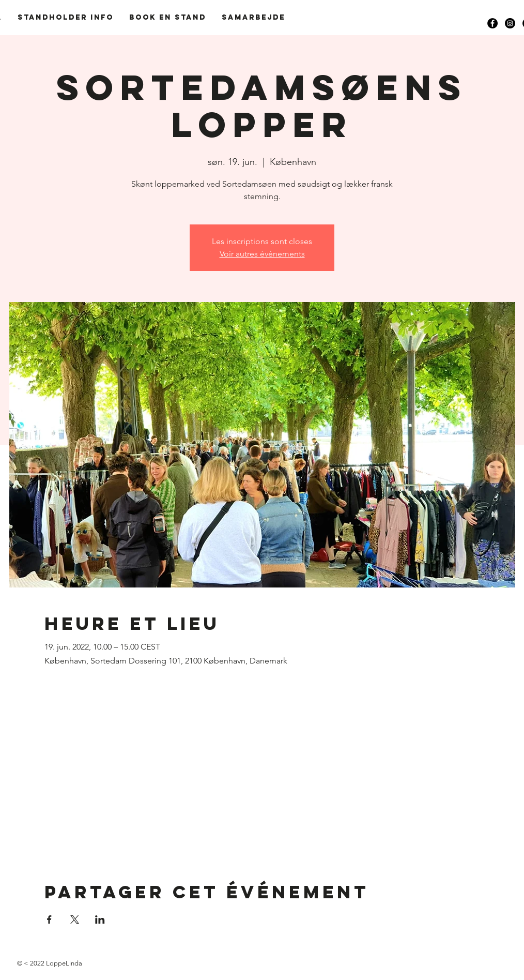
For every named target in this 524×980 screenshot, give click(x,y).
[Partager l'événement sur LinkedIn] (100, 919)
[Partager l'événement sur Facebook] (49, 919)
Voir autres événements (262, 254)
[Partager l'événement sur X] (75, 919)
